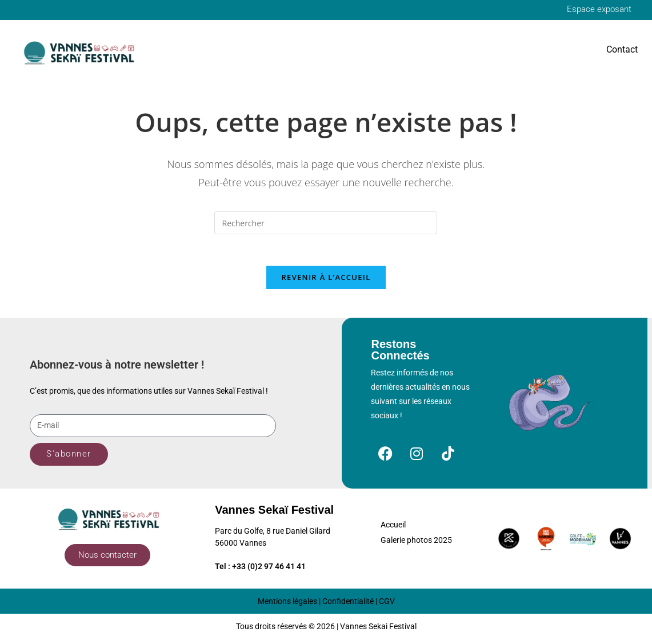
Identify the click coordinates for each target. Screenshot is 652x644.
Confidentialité (348, 605)
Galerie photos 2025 (416, 545)
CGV (387, 605)
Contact (622, 50)
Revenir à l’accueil (326, 281)
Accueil (393, 529)
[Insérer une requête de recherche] (326, 224)
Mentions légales (287, 605)
